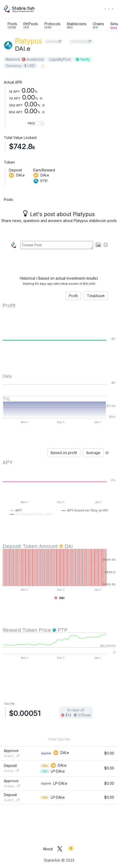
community (81, 42)
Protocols (52, 25)
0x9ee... (12, 786)
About (48, 849)
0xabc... (12, 756)
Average (93, 453)
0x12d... (11, 771)
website (54, 42)
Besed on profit (64, 453)
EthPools (31, 25)
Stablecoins (77, 25)
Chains (98, 25)
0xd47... (12, 800)
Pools (12, 25)
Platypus (29, 41)
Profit (73, 296)
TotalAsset (96, 296)
